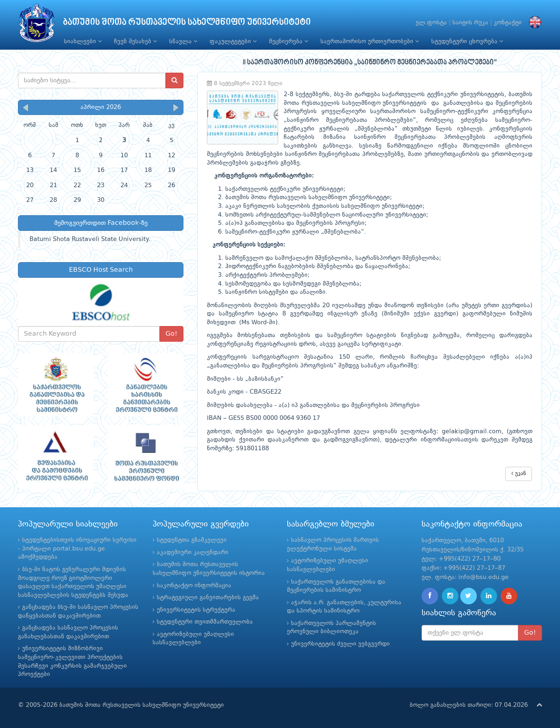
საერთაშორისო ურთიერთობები (370, 41)
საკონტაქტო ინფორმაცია (194, 586)
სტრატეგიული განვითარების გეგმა (208, 598)
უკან (519, 473)
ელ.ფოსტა (431, 23)
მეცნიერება (289, 41)
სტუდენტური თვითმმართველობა (205, 622)
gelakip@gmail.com (472, 432)
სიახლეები (83, 41)
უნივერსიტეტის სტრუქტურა (196, 610)
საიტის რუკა (470, 23)
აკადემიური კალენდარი (193, 553)
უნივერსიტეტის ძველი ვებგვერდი (340, 644)
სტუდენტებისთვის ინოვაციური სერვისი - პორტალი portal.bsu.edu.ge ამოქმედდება (77, 549)
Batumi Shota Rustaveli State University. (90, 239)
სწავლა (183, 41)
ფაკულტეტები (233, 41)
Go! (171, 334)
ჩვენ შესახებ (135, 41)
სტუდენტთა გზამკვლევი (192, 540)
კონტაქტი (508, 23)
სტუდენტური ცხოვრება (467, 41)
